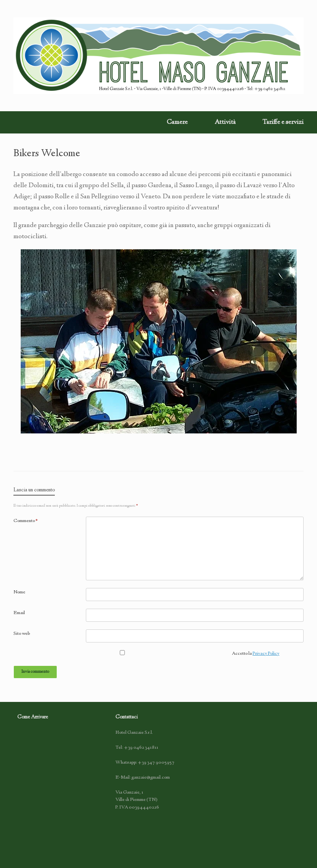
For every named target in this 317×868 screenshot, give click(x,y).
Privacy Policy (266, 654)
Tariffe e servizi (283, 122)
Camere (177, 122)
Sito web (22, 634)
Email (19, 613)
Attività (225, 122)
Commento (25, 521)
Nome (19, 592)
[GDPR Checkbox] (122, 653)
